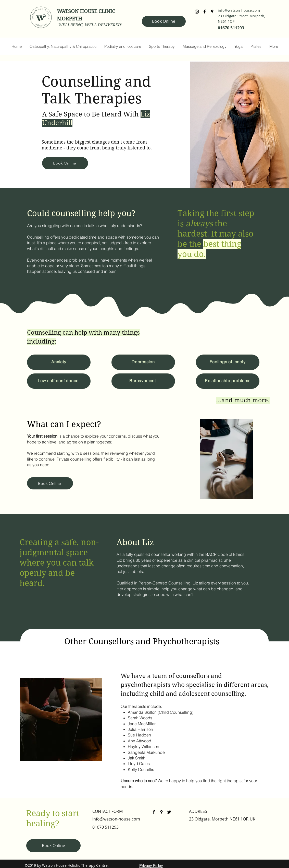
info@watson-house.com (239, 10)
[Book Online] (164, 21)
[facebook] (205, 11)
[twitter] (169, 812)
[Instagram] (197, 11)
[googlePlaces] (212, 11)
